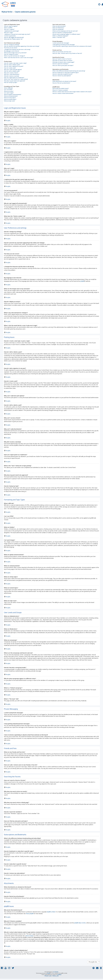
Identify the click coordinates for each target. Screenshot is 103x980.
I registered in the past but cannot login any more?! (17, 34)
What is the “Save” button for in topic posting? (16, 79)
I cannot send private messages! (61, 43)
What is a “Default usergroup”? (60, 36)
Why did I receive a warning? (11, 76)
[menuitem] (99, 5)
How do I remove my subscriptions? (62, 76)
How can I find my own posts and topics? (63, 65)
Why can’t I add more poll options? (13, 70)
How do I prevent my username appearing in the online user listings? (22, 46)
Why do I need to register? (11, 26)
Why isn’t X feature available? (60, 90)
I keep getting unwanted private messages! (64, 45)
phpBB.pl (59, 975)
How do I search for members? (60, 64)
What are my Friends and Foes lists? (62, 52)
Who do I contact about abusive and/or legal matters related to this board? (72, 92)
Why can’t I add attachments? (12, 74)
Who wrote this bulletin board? (61, 88)
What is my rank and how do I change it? (15, 56)
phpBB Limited (51, 912)
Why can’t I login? (9, 33)
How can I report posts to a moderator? (14, 78)
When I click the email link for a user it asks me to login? (19, 58)
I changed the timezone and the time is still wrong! (17, 49)
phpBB (82, 281)
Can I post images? (9, 93)
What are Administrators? (59, 26)
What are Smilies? (9, 91)
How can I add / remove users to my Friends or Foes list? (67, 53)
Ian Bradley (56, 972)
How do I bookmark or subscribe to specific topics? (66, 73)
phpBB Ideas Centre (80, 923)
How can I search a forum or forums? (62, 59)
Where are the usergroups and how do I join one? (65, 31)
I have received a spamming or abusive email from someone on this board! (72, 46)
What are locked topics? (10, 99)
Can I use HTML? (8, 90)
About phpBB (30, 914)
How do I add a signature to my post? (14, 66)
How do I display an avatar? (11, 54)
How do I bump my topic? (11, 82)
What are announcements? (11, 96)
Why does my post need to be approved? (15, 81)
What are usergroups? (58, 29)
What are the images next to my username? (15, 53)
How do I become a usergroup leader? (62, 33)
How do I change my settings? (12, 45)
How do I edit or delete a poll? (12, 71)
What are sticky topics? (10, 98)
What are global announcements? (13, 95)
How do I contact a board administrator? (63, 93)
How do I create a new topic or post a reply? (15, 63)
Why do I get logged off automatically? (14, 37)
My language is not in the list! (12, 51)
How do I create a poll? (10, 68)
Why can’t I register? (9, 29)
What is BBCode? (8, 88)
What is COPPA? (8, 28)
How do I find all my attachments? (61, 83)
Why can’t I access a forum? (11, 73)
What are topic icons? (9, 101)
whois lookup (29, 936)
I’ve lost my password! (10, 36)
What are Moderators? (58, 28)
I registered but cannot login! (11, 31)
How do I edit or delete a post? (12, 65)
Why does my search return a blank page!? (63, 62)
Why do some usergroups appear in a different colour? (66, 34)
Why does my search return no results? (62, 60)
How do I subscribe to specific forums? (62, 74)
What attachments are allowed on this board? (64, 81)
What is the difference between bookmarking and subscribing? (69, 71)
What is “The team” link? (59, 37)
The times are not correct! (11, 48)
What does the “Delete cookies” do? (13, 39)
